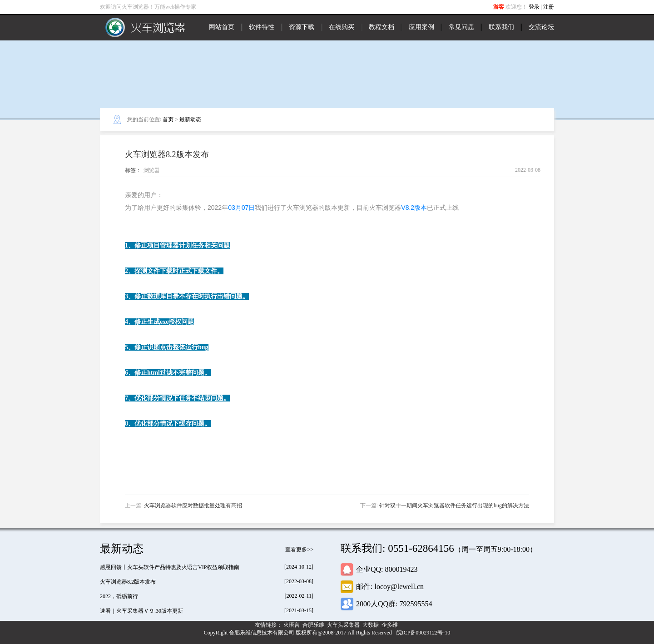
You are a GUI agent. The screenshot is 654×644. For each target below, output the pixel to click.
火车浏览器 (145, 27)
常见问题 (461, 27)
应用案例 (421, 27)
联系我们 (501, 27)
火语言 (292, 625)
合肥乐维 (314, 625)
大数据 (371, 625)
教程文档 (381, 27)
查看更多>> (299, 550)
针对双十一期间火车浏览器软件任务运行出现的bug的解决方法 (454, 505)
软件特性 (262, 27)
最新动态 (190, 119)
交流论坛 (541, 27)
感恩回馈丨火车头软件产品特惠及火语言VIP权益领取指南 (170, 567)
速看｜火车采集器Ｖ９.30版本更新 (141, 611)
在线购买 (342, 27)
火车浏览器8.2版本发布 (128, 582)
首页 (168, 119)
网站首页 (222, 27)
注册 (549, 7)
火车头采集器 (344, 625)
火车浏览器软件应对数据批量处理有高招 (193, 505)
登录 (534, 7)
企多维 (390, 625)
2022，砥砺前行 (119, 596)
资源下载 (302, 27)
